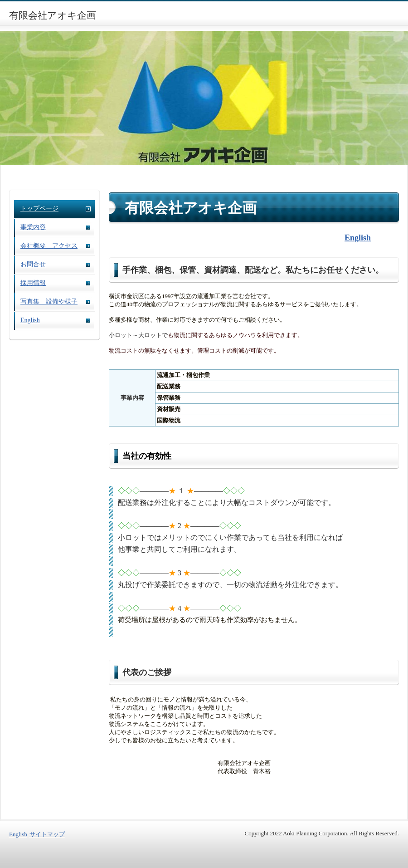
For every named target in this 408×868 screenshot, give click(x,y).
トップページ (39, 208)
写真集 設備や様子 (49, 302)
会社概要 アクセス (49, 246)
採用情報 (33, 283)
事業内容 (33, 227)
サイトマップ (47, 834)
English (30, 320)
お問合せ (33, 264)
